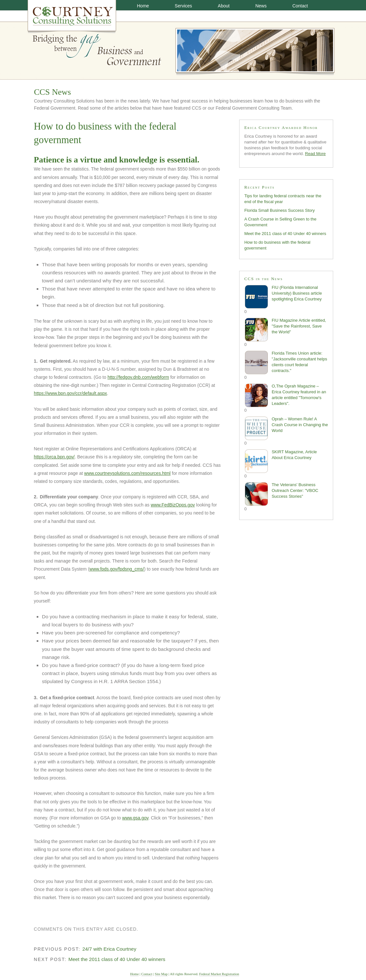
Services (183, 6)
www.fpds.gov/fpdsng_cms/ (117, 569)
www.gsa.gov (135, 818)
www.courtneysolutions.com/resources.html (127, 473)
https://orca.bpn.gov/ (54, 457)
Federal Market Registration (219, 974)
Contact (300, 6)
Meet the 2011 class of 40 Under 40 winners (117, 959)
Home (143, 6)
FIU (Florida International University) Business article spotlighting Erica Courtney (283, 297)
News (261, 6)
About (224, 6)
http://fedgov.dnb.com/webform (138, 377)
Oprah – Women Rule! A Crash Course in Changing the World (286, 428)
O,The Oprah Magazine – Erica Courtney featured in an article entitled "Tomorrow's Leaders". (285, 395)
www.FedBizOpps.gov (173, 505)
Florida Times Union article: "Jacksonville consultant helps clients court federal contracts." (286, 363)
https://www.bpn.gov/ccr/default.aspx (70, 393)
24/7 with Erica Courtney (109, 949)
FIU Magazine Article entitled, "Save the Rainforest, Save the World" (285, 330)
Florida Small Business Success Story (280, 210)
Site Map (161, 974)
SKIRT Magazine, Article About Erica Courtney (281, 461)
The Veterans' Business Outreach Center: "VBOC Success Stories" (281, 494)
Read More (315, 154)
